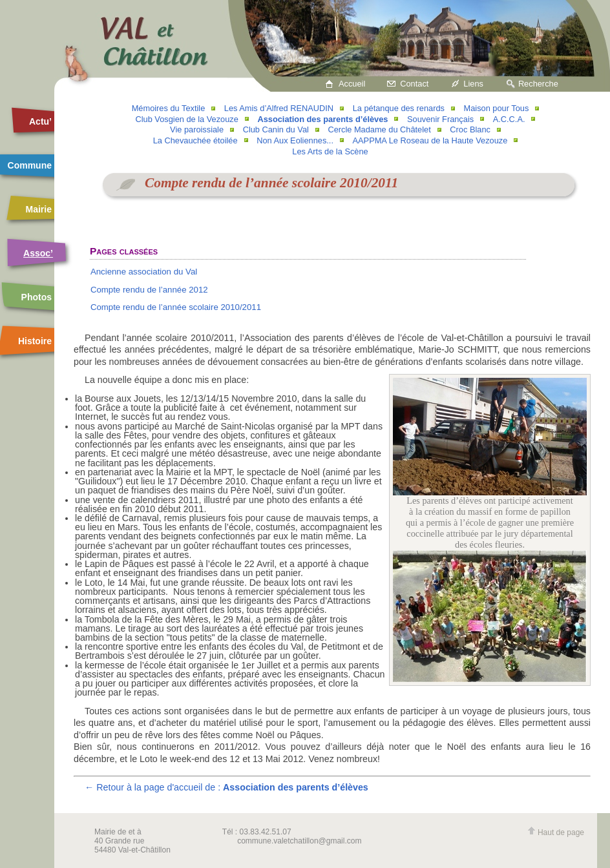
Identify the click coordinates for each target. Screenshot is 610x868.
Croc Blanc (470, 129)
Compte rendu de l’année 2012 (149, 290)
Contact (414, 84)
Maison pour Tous (497, 108)
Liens (473, 84)
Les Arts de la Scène (330, 151)
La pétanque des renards (399, 108)
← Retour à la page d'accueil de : (226, 787)
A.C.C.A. (509, 119)
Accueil (352, 84)
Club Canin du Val (276, 129)
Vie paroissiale (197, 129)
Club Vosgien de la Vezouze (187, 119)
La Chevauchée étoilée (195, 140)
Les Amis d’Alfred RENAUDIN (279, 108)
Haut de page (556, 832)
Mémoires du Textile (169, 108)
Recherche (538, 84)
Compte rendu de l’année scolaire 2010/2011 (176, 307)
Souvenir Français (440, 119)
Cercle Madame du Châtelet (379, 129)
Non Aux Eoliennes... (295, 140)
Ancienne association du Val (144, 272)
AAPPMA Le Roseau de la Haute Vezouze (430, 140)
